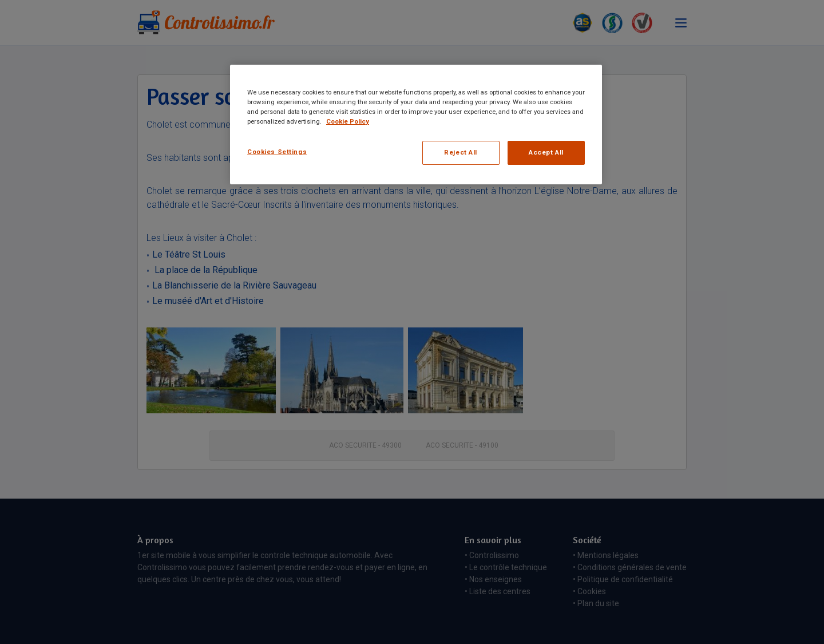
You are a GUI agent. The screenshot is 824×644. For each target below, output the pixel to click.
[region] (416, 125)
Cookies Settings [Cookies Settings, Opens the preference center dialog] (277, 152)
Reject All (461, 152)
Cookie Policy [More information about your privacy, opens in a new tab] (348, 121)
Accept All (546, 152)
